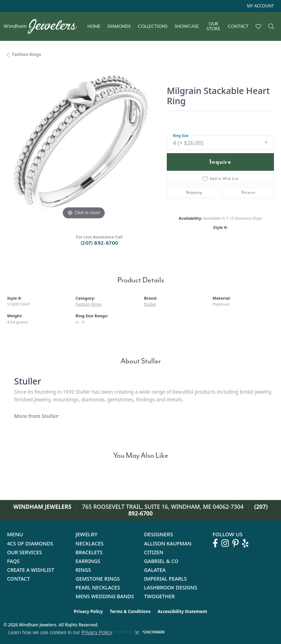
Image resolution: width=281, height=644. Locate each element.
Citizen (154, 552)
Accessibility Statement (182, 611)
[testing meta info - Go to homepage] (44, 26)
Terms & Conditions (130, 611)
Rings (83, 570)
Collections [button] (153, 26)
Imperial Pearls (166, 579)
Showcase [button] (187, 26)
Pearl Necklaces (98, 587)
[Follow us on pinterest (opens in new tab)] (236, 543)
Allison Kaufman (168, 543)
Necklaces (89, 543)
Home (94, 26)
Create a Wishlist (31, 570)
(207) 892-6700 (99, 243)
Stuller (150, 304)
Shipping (194, 192)
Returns (248, 192)
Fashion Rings (26, 54)
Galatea (155, 570)
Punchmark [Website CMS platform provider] (153, 632)
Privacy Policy (88, 611)
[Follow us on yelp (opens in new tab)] (245, 543)
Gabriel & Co (161, 561)
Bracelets (89, 552)
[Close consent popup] (137, 633)
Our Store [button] (213, 27)
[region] (83, 145)
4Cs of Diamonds (30, 543)
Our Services (25, 552)
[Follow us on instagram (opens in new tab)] (225, 543)
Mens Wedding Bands (105, 596)
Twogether (160, 596)
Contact (238, 26)
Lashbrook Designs (171, 587)
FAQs (13, 561)
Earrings (88, 561)
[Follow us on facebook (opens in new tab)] (215, 543)
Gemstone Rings (97, 579)
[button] (260, 6)
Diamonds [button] (119, 26)
